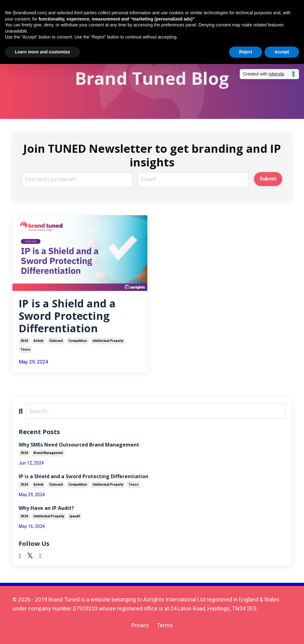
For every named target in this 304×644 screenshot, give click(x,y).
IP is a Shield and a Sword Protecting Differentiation (70, 318)
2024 (24, 344)
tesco (25, 353)
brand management (48, 456)
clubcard (56, 344)
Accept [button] (282, 52)
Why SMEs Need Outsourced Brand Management (79, 448)
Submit (268, 179)
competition (78, 344)
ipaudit (75, 520)
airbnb (39, 344)
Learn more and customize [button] (42, 52)
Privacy (140, 628)
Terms (165, 628)
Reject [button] (246, 52)
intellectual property (108, 344)
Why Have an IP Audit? (46, 511)
